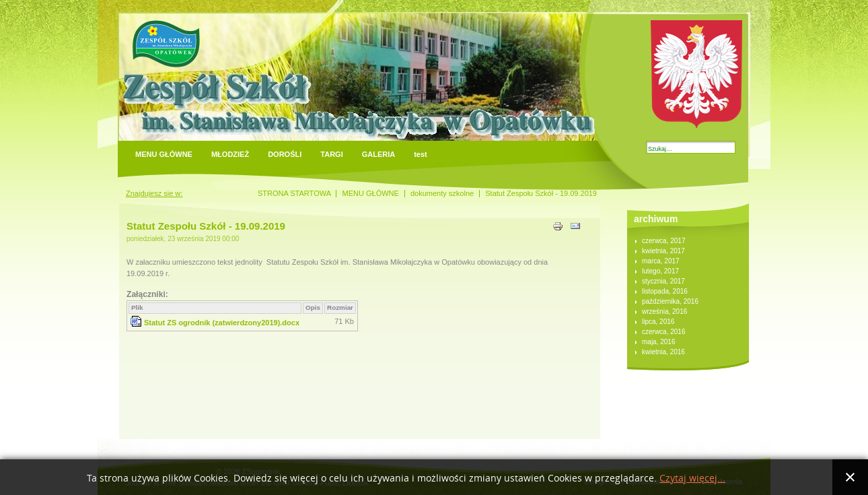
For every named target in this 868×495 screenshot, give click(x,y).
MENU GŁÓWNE (164, 154)
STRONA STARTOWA (294, 193)
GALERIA (379, 154)
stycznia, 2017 (663, 281)
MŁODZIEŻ (230, 154)
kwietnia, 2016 (663, 352)
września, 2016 (664, 311)
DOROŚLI (285, 154)
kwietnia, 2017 (663, 251)
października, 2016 (670, 301)
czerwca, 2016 (663, 332)
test (421, 154)
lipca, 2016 (658, 322)
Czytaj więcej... (692, 478)
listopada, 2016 (665, 291)
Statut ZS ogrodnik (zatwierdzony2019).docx (222, 323)
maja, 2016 (658, 342)
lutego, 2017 (660, 271)
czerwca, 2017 (663, 241)
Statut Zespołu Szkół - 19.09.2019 (206, 226)
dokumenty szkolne (442, 193)
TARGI (331, 154)
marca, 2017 (661, 261)
